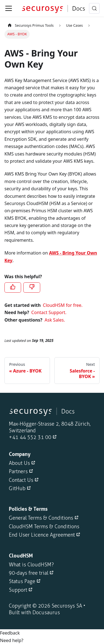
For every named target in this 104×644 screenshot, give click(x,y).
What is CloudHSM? (31, 565)
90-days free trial (29, 573)
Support (18, 590)
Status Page (22, 581)
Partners (18, 472)
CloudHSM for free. (63, 305)
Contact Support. (49, 312)
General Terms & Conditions (41, 518)
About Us (19, 463)
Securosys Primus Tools (30, 25)
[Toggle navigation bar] (9, 8)
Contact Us (21, 480)
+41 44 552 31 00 (30, 437)
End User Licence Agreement (42, 535)
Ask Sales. (55, 320)
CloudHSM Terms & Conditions (44, 527)
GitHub (17, 488)
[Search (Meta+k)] (94, 8)
